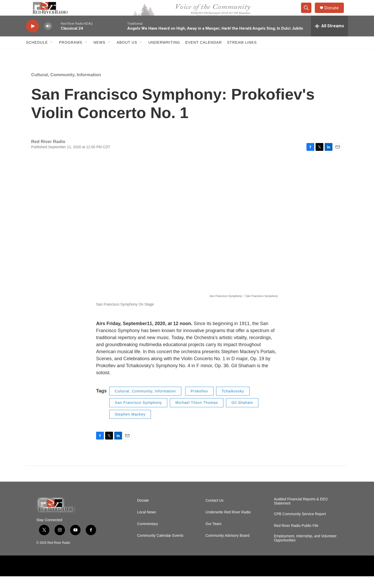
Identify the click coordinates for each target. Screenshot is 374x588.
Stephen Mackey (130, 426)
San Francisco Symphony (138, 414)
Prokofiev (199, 403)
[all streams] (329, 38)
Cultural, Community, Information (66, 86)
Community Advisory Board (227, 547)
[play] (32, 38)
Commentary (148, 536)
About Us (127, 54)
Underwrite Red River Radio (228, 524)
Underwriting (164, 54)
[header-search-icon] (309, 14)
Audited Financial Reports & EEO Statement (301, 513)
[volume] (48, 38)
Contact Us (214, 512)
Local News (146, 524)
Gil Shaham (242, 414)
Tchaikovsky (233, 403)
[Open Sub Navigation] (52, 54)
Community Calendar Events (160, 547)
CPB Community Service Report (300, 526)
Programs (71, 54)
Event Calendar (203, 54)
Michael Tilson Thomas (197, 414)
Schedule (37, 54)
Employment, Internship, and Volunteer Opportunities (305, 550)
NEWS (99, 54)
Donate (335, 14)
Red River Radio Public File (296, 537)
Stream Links (242, 54)
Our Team (213, 536)
